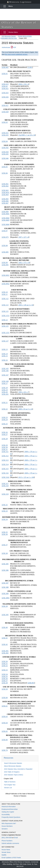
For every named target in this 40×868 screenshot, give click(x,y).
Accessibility (6, 815)
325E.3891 (5, 598)
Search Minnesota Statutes (13, 763)
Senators (5, 829)
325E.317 (5, 484)
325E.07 (5, 231)
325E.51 (5, 664)
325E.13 (5, 349)
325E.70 (5, 750)
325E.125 (5, 326)
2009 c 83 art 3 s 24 (25, 409)
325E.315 (5, 469)
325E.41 (5, 638)
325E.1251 (5, 333)
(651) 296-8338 (7, 838)
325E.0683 (5, 220)
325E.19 (5, 390)
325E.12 (5, 320)
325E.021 (5, 89)
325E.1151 (5, 316)
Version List (8, 788)
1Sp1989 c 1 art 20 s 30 (27, 135)
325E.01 (5, 74)
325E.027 (5, 105)
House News (6, 850)
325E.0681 (5, 214)
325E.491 (5, 651)
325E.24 (5, 420)
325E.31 (5, 449)
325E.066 (5, 201)
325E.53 (5, 670)
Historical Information (9, 807)
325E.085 (5, 252)
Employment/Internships (10, 809)
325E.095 (5, 265)
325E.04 (5, 141)
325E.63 (5, 717)
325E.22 (5, 409)
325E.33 (5, 511)
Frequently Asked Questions (11, 817)
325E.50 (5, 661)
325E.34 (5, 519)
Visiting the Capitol (8, 812)
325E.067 (5, 203)
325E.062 (5, 186)
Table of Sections (10, 782)
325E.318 (5, 486)
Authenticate (6, 47)
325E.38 (5, 553)
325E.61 (5, 706)
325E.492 (5, 653)
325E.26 (5, 432)
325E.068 (5, 212)
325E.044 (5, 152)
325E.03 (5, 122)
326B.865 (31, 683)
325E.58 (5, 683)
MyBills (4, 855)
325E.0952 (5, 284)
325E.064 (5, 195)
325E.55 (5, 676)
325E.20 (5, 392)
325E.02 (5, 86)
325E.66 (5, 740)
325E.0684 (5, 224)
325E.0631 (5, 192)
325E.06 (5, 173)
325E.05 (5, 167)
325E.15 (5, 356)
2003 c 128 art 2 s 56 (26, 305)
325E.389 (5, 594)
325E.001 (5, 67)
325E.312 (5, 456)
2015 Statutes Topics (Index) (13, 775)
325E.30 (5, 447)
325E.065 (5, 199)
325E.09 (5, 263)
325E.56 (5, 679)
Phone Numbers (7, 841)
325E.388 (5, 587)
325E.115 (5, 311)
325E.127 (5, 341)
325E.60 (5, 698)
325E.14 (5, 354)
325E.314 (5, 464)
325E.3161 (5, 477)
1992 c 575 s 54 (24, 263)
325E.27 (5, 434)
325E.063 (5, 190)
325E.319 (5, 494)
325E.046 (5, 158)
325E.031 (5, 133)
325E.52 (5, 666)
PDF (14, 47)
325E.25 (5, 424)
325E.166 (5, 371)
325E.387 (5, 583)
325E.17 (5, 383)
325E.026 (5, 97)
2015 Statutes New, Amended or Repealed (18, 769)
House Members (7, 826)
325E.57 (5, 681)
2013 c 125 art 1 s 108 (26, 477)
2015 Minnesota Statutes (9, 36)
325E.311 (5, 452)
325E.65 (5, 731)
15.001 (30, 67)
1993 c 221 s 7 (23, 392)
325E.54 (5, 674)
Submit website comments (10, 843)
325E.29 (5, 445)
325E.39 (5, 606)
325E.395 (5, 615)
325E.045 (5, 154)
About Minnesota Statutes (13, 766)
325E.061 (5, 184)
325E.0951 (5, 275)
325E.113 (5, 305)
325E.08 (5, 246)
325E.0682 (5, 218)
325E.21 (5, 403)
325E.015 (5, 84)
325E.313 (5, 460)
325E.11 (5, 294)
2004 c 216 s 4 (23, 84)
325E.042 (5, 148)
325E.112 (5, 299)
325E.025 (5, 93)
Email (16, 838)
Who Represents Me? (9, 823)
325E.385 (5, 564)
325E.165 (5, 369)
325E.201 (5, 394)
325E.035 (5, 135)
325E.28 (5, 439)
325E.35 (5, 532)
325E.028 (5, 112)
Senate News (6, 852)
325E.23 (5, 417)
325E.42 (5, 644)
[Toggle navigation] (5, 6)
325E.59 (5, 689)
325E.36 (5, 534)
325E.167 (5, 375)
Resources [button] (9, 758)
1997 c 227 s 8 (23, 237)
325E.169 (5, 381)
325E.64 (5, 723)
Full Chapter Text (10, 785)
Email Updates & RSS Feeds (11, 858)
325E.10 (5, 292)
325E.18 (5, 388)
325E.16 (5, 360)
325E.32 (5, 505)
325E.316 (5, 473)
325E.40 (5, 627)
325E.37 (5, 545)
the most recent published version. (16, 54)
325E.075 (5, 237)
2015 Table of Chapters (12, 772)
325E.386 (5, 570)
